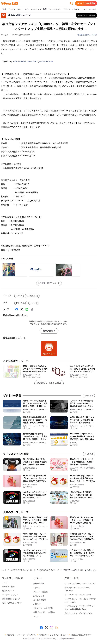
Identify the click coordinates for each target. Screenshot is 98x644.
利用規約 (43, 635)
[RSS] (57, 628)
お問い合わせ (49, 331)
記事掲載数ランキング (11, 599)
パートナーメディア (10, 595)
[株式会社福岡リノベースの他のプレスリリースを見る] (86, 15)
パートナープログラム (27, 635)
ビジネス (76, 9)
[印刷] (32, 309)
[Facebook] (17, 309)
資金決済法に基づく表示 (81, 635)
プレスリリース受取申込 (43, 608)
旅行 (27, 9)
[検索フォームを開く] (71, 3)
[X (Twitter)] (22, 309)
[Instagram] (52, 628)
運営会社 (11, 635)
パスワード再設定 (40, 592)
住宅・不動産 (21, 303)
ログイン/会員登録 (86, 3)
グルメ (20, 9)
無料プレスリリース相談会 (44, 612)
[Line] (27, 309)
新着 (4, 9)
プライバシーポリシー (59, 635)
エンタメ (12, 9)
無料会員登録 (39, 584)
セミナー (37, 616)
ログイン (37, 588)
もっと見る (89, 396)
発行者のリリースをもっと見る (49, 383)
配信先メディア (8, 591)
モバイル (92, 9)
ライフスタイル (55, 9)
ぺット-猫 (33, 303)
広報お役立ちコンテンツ (12, 603)
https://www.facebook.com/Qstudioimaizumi (33, 62)
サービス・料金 (8, 587)
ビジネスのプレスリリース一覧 (23, 570)
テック (84, 9)
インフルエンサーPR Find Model (78, 595)
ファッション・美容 (38, 9)
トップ (4, 570)
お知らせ (37, 604)
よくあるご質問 (40, 600)
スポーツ (67, 9)
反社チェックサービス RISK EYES (79, 613)
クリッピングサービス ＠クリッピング (80, 584)
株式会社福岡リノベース (87, 35)
